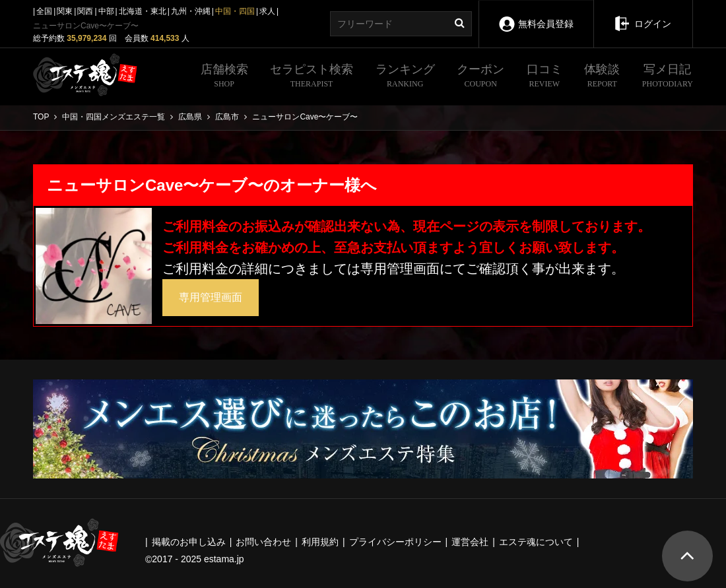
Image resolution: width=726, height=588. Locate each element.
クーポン (480, 77)
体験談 (602, 77)
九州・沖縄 (191, 11)
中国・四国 (235, 11)
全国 (44, 11)
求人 (267, 11)
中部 (106, 11)
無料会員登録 (536, 15)
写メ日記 (668, 77)
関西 (85, 11)
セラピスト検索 (312, 77)
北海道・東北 (143, 11)
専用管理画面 (211, 297)
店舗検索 (224, 77)
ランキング (405, 77)
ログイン (643, 15)
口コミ (544, 77)
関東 (65, 11)
